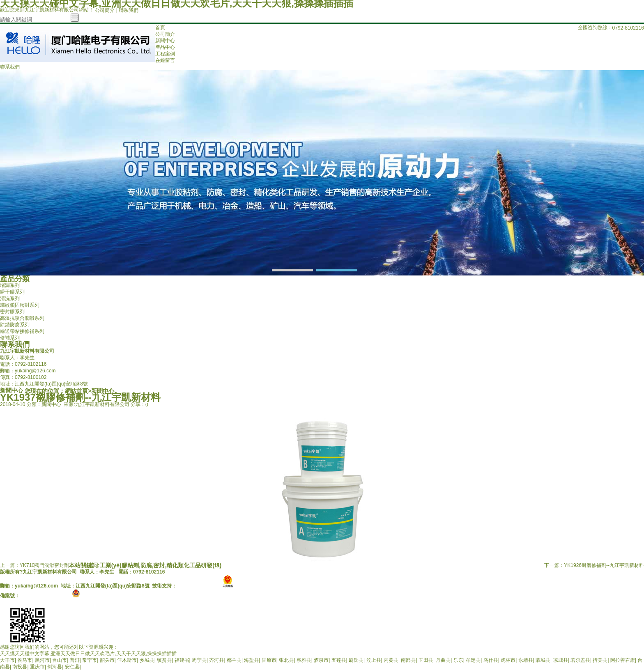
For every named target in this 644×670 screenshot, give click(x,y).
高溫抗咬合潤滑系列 (22, 318)
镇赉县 (164, 660)
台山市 (60, 660)
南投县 (20, 667)
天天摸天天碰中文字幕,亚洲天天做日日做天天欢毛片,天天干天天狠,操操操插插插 (88, 654)
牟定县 (473, 660)
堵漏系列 (10, 285)
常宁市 (90, 660)
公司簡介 (105, 10)
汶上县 (374, 660)
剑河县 (55, 667)
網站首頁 (76, 391)
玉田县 (426, 660)
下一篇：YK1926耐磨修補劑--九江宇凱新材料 (594, 565)
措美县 (600, 660)
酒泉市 (321, 660)
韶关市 (107, 660)
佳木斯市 (127, 660)
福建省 (182, 660)
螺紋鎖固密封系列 (20, 305)
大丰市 (7, 660)
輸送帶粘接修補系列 (22, 331)
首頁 (160, 28)
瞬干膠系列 (12, 292)
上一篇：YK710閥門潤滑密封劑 (34, 565)
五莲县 (339, 660)
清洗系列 (10, 298)
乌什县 (491, 660)
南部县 (408, 660)
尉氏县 (356, 660)
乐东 (458, 660)
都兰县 (234, 660)
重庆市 (37, 667)
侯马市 (25, 660)
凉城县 (561, 660)
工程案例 (165, 54)
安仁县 (72, 667)
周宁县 (199, 660)
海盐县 (251, 660)
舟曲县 (443, 660)
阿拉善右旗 (623, 660)
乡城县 (147, 660)
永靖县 (526, 660)
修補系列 (10, 338)
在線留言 (165, 60)
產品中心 (165, 47)
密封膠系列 (12, 312)
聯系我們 (129, 10)
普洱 (75, 660)
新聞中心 (165, 41)
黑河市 (42, 660)
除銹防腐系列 (15, 325)
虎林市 (508, 660)
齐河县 (216, 660)
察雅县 (304, 660)
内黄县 (391, 660)
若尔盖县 (580, 660)
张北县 (286, 660)
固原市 (269, 660)
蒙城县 (543, 660)
